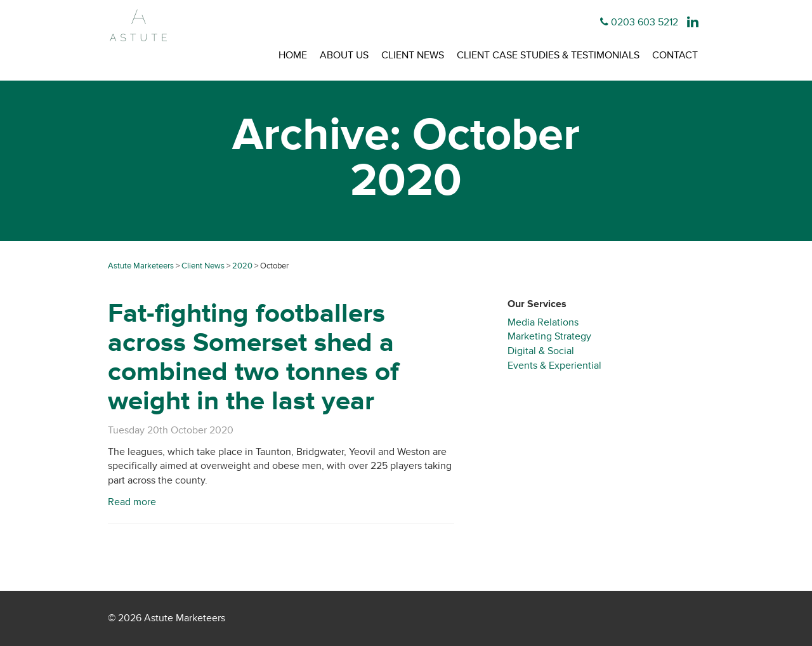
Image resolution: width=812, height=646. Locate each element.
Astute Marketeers (141, 266)
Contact (675, 55)
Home (293, 55)
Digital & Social (541, 351)
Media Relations (543, 322)
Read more (132, 502)
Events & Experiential (554, 366)
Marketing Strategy (549, 336)
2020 (242, 266)
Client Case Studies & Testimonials (548, 55)
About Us (344, 55)
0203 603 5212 (645, 22)
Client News (413, 55)
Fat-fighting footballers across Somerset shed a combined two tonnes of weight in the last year (253, 358)
